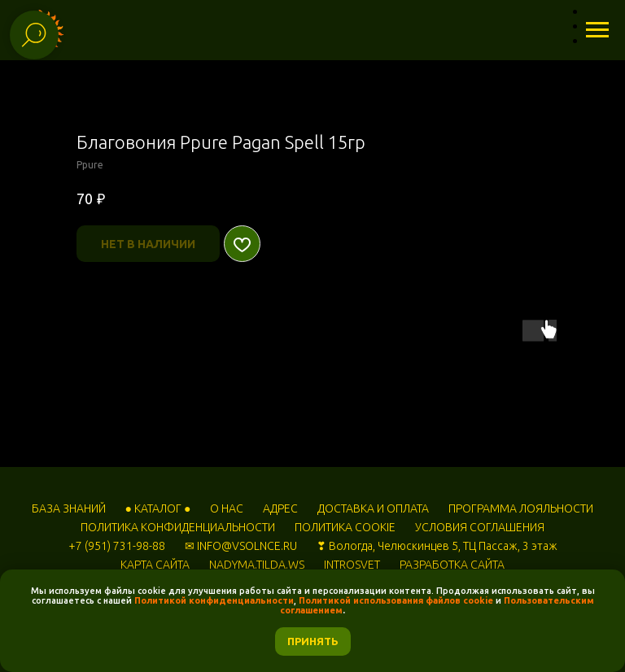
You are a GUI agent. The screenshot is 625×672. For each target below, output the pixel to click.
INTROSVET (352, 565)
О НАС (227, 508)
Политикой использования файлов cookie (396, 600)
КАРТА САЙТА (155, 565)
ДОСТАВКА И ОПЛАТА (373, 508)
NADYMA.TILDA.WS (257, 565)
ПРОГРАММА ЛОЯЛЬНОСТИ (521, 508)
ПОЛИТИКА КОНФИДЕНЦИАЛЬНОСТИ (178, 527)
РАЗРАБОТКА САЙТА (452, 565)
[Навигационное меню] (597, 30)
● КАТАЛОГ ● (158, 508)
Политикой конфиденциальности (214, 600)
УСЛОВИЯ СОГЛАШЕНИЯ (480, 527)
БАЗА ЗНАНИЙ (69, 508)
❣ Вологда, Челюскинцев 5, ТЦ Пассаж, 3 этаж (437, 546)
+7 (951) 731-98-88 (117, 546)
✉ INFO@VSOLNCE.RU (241, 546)
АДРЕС (280, 508)
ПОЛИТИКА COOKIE (345, 527)
